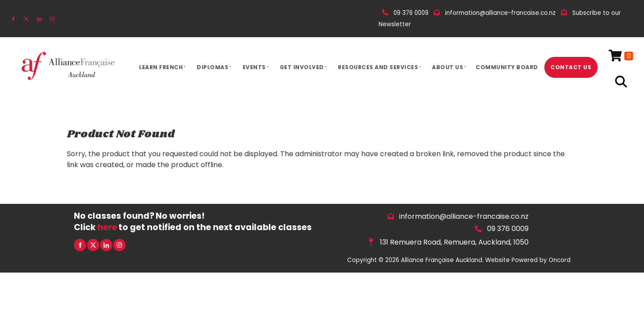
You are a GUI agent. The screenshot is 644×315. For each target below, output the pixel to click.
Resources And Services (378, 67)
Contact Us (571, 67)
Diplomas (212, 67)
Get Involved (302, 67)
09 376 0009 (508, 229)
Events (254, 67)
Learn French (161, 67)
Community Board (507, 67)
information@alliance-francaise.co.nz (464, 216)
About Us (447, 67)
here (107, 227)
